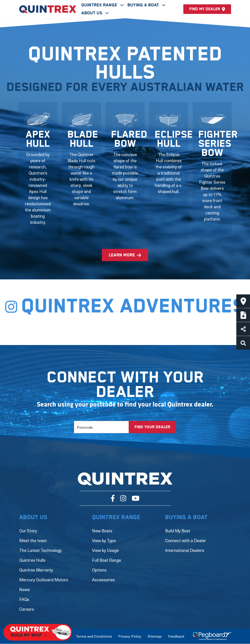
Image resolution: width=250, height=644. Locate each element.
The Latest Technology (40, 550)
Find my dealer (207, 9)
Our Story (28, 531)
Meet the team (33, 540)
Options (99, 570)
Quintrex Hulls (32, 560)
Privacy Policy (130, 636)
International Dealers (185, 550)
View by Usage (105, 550)
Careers (27, 609)
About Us (92, 13)
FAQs (24, 599)
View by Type (104, 540)
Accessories (103, 580)
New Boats (102, 531)
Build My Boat (178, 531)
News (25, 589)
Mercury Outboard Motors (44, 580)
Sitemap (155, 636)
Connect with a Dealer (186, 540)
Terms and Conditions (94, 636)
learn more (122, 255)
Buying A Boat (144, 5)
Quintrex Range (100, 5)
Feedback (176, 636)
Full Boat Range (107, 560)
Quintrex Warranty (36, 570)
